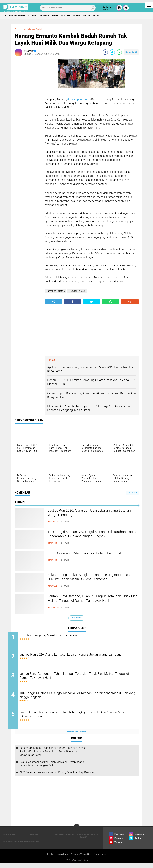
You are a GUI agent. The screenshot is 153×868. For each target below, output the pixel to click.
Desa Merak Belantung (67, 839)
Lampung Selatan (21, 16)
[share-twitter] (112, 52)
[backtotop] (77, 831)
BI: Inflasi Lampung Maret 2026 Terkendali (60, 635)
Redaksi (48, 858)
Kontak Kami (61, 858)
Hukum (66, 16)
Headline (34, 846)
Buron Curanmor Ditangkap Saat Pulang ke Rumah (88, 556)
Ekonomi (93, 16)
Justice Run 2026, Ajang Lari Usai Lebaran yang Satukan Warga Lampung (92, 514)
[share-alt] (53, 302)
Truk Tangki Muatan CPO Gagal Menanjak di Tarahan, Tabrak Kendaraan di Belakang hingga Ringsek (92, 538)
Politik (106, 16)
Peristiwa (79, 16)
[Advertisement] (28, 109)
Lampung (39, 16)
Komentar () (131, 52)
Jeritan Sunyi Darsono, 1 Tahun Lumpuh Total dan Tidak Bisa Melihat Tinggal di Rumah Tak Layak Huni (90, 602)
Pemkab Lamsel (47, 29)
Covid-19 (34, 839)
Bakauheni (9, 839)
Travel (117, 16)
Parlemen (53, 16)
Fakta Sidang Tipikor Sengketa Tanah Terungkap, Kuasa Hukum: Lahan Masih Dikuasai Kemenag (85, 581)
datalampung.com (78, 99)
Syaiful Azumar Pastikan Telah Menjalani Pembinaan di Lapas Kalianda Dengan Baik (52, 768)
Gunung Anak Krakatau (16, 846)
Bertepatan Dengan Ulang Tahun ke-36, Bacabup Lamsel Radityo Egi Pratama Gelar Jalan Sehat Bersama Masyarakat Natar (53, 756)
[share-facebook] (105, 52)
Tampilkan (132, 492)
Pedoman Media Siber (81, 858)
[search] (68, 8)
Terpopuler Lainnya (77, 736)
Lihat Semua (77, 618)
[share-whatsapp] (119, 52)
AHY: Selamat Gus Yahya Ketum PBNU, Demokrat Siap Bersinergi (58, 777)
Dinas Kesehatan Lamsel (89, 840)
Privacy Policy (102, 858)
